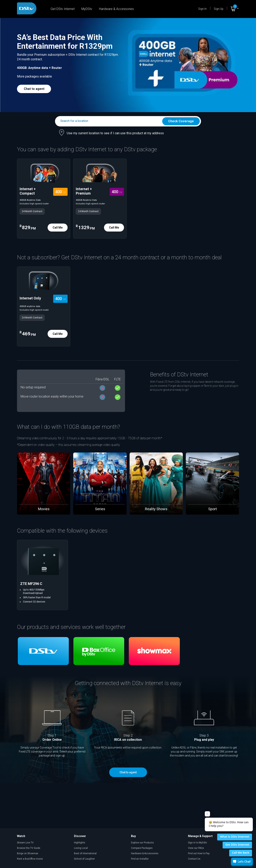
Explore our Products (142, 843)
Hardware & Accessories (116, 9)
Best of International (85, 853)
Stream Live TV (25, 843)
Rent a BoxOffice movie (30, 859)
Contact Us (194, 859)
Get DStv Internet (63, 9)
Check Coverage (181, 121)
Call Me (58, 228)
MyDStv (87, 9)
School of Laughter (84, 859)
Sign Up (219, 9)
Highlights (80, 843)
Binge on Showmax (28, 853)
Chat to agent (34, 89)
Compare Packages (142, 848)
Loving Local (81, 848)
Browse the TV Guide (29, 848)
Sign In (202, 9)
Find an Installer (140, 859)
